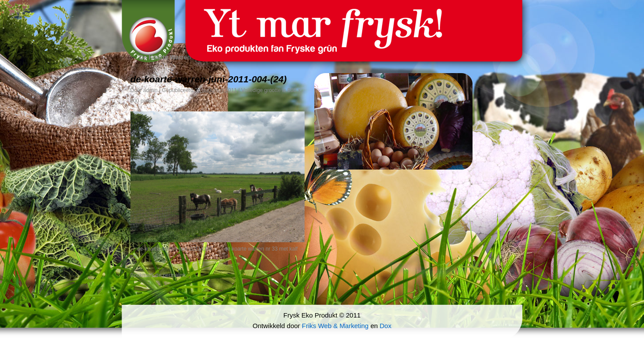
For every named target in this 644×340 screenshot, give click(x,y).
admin (151, 90)
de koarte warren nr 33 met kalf (261, 249)
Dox (385, 326)
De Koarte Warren (161, 57)
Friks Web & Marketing (335, 326)
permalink (175, 275)
